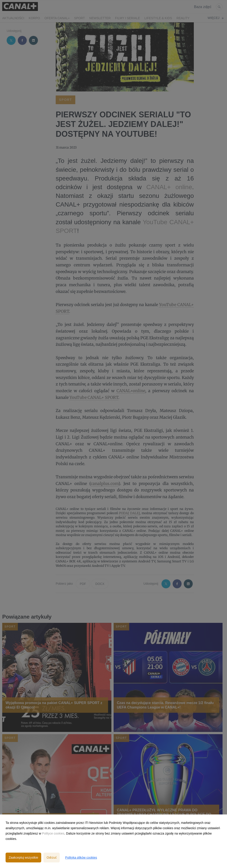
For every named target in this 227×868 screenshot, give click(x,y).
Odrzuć (52, 858)
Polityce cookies (53, 833)
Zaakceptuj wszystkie (23, 858)
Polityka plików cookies (81, 858)
